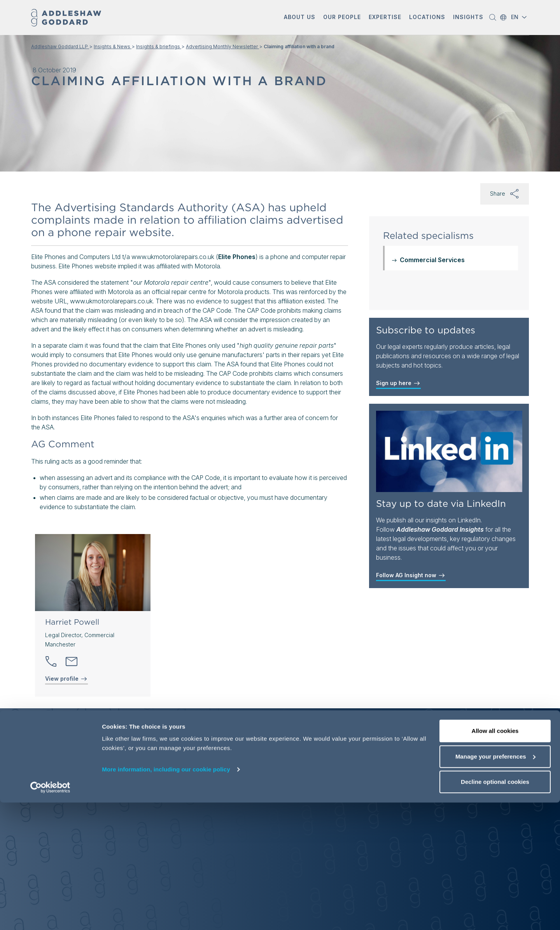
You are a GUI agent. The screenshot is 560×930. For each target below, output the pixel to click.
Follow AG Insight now (411, 575)
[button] (300, 18)
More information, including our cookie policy (166, 897)
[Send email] (72, 662)
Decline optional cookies (495, 909)
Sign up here (398, 383)
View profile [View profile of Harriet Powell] (66, 679)
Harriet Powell (72, 622)
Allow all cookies (495, 858)
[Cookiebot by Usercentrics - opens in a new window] (50, 915)
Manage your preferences (495, 884)
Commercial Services (432, 260)
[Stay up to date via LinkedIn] (449, 451)
